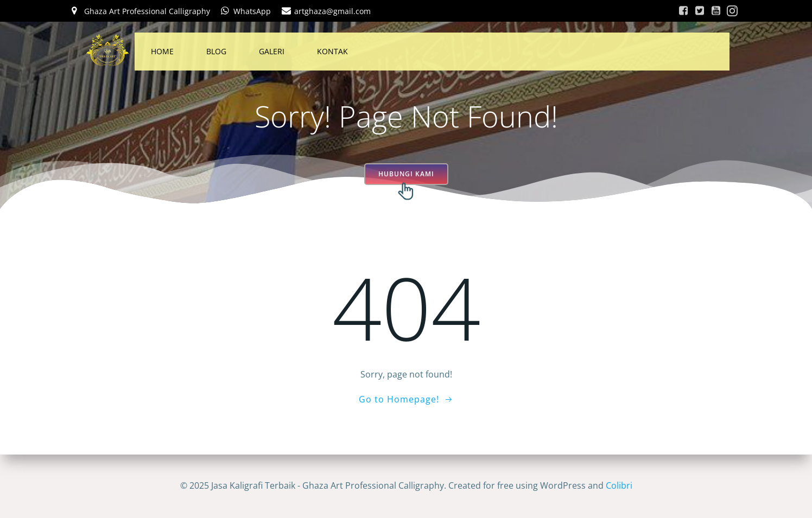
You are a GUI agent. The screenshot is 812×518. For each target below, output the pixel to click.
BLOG (216, 51)
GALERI (272, 51)
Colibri (619, 485)
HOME (162, 51)
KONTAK (332, 51)
